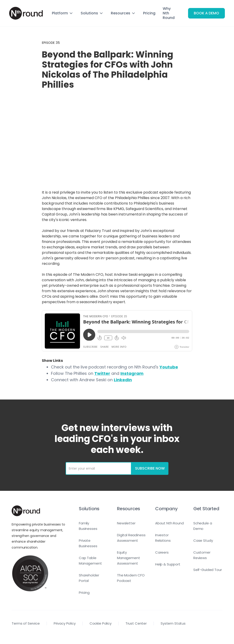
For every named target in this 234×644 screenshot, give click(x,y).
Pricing (149, 13)
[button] (63, 13)
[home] (26, 13)
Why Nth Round (169, 13)
